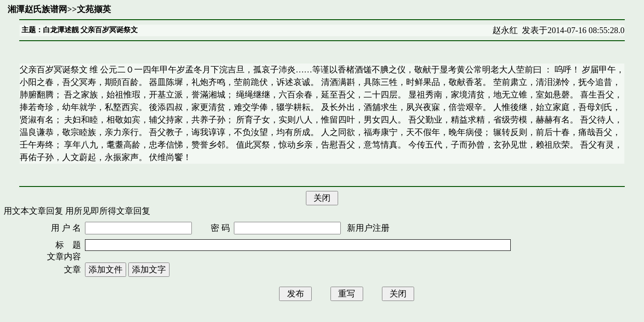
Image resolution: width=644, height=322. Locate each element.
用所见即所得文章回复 (108, 211)
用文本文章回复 (33, 211)
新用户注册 (368, 228)
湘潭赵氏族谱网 (37, 9)
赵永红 (505, 30)
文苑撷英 (94, 9)
